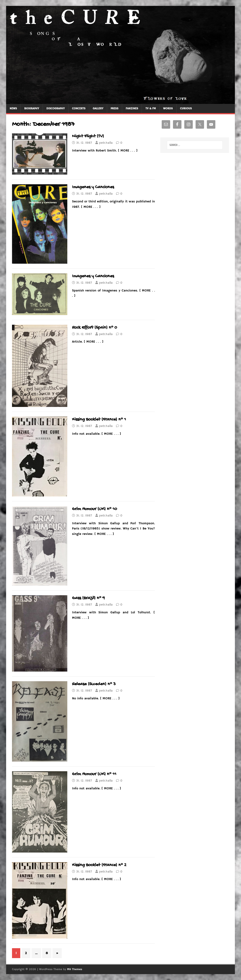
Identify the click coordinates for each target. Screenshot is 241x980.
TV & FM (151, 109)
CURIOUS (186, 109)
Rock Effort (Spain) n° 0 (94, 328)
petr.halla (106, 143)
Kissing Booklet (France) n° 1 (99, 420)
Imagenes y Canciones (93, 187)
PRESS (114, 109)
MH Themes (75, 969)
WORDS (168, 109)
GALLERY (98, 109)
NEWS (13, 109)
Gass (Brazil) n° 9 (88, 598)
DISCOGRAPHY (56, 109)
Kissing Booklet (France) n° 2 (99, 865)
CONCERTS (79, 109)
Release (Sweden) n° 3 (94, 684)
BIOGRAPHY (32, 109)
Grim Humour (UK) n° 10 (94, 509)
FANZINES (132, 109)
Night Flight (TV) (88, 136)
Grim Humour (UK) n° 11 (94, 774)
